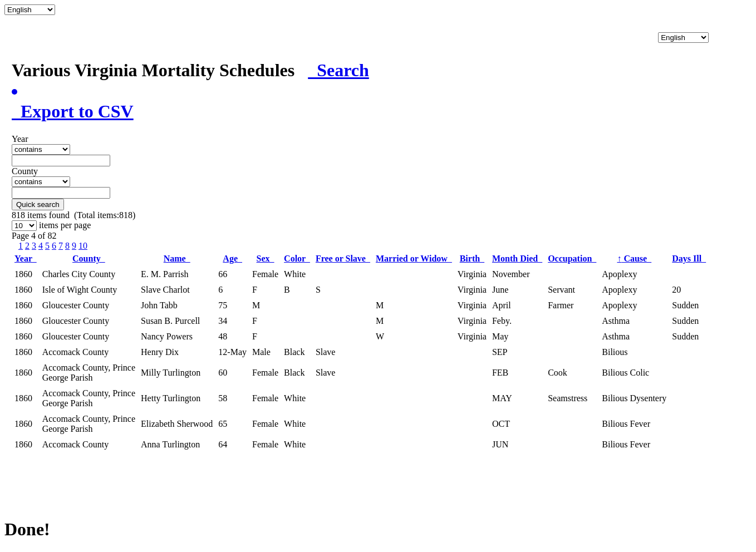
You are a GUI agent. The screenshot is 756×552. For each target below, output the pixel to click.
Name (177, 258)
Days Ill (689, 258)
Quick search (38, 204)
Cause (634, 258)
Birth (472, 258)
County (89, 258)
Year (26, 258)
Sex (266, 258)
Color (297, 258)
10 (83, 246)
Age (232, 258)
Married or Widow (414, 258)
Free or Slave (343, 258)
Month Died (517, 258)
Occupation (572, 258)
